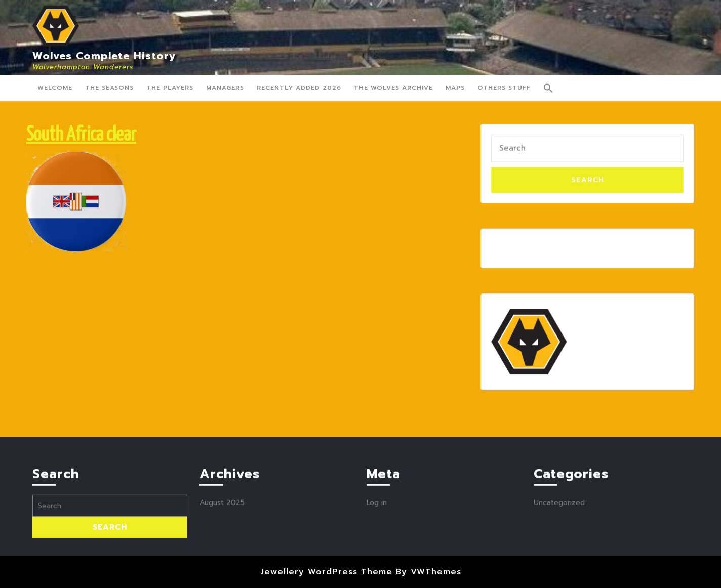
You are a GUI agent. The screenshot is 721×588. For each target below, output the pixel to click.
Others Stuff (504, 88)
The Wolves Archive (393, 88)
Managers (225, 88)
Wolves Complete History (104, 56)
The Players (170, 88)
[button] (548, 88)
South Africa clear (81, 135)
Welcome (55, 88)
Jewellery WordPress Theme (326, 572)
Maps (455, 88)
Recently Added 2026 (299, 88)
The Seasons (109, 88)
